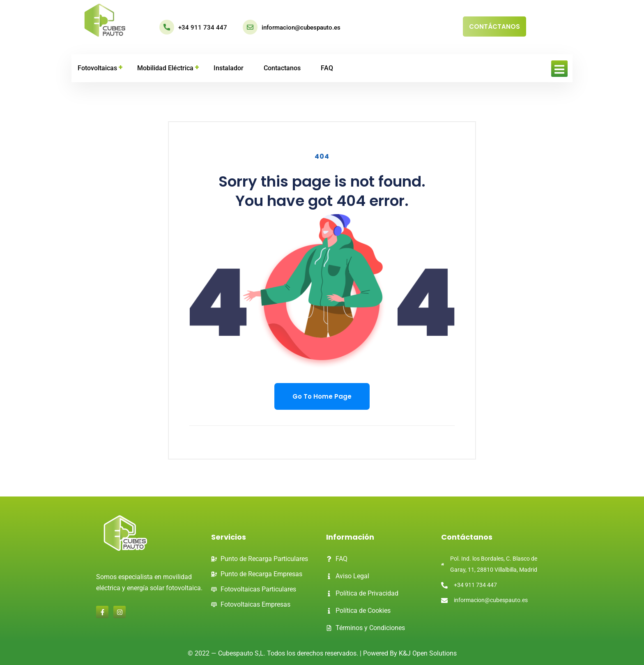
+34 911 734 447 (203, 28)
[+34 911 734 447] (167, 27)
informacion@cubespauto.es (301, 28)
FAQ (327, 68)
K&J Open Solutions (428, 653)
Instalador (229, 68)
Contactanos (282, 68)
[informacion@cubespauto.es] (250, 27)
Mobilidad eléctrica (165, 68)
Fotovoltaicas (97, 68)
